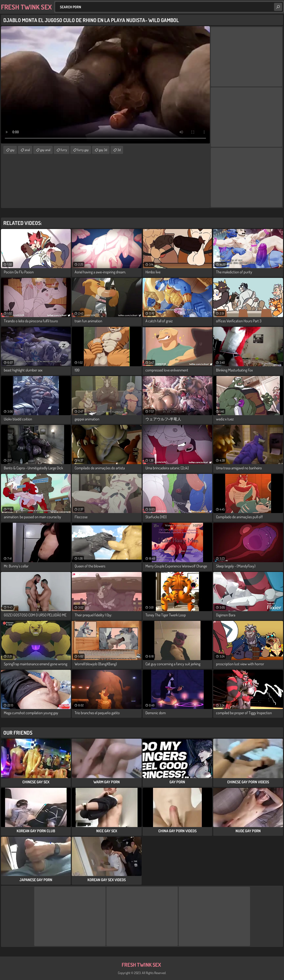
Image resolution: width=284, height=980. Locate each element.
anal (27, 150)
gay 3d (103, 150)
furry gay (83, 150)
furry (64, 150)
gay (12, 150)
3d (119, 150)
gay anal (45, 150)
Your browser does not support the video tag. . (105, 85)
